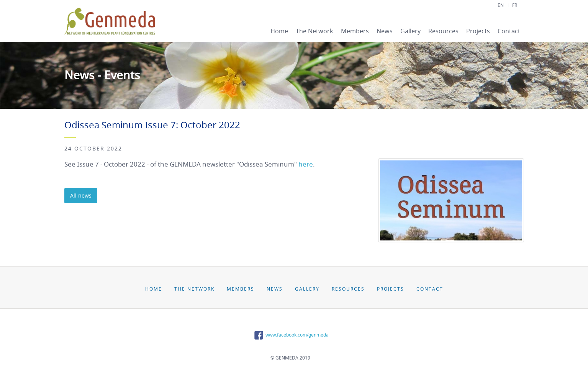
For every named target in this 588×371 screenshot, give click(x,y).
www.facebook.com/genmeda (290, 335)
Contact (509, 31)
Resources (443, 31)
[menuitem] (279, 32)
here (306, 164)
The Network (314, 31)
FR (515, 5)
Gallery (410, 31)
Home (279, 31)
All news (81, 195)
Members (355, 31)
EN (501, 5)
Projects (478, 31)
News (385, 31)
